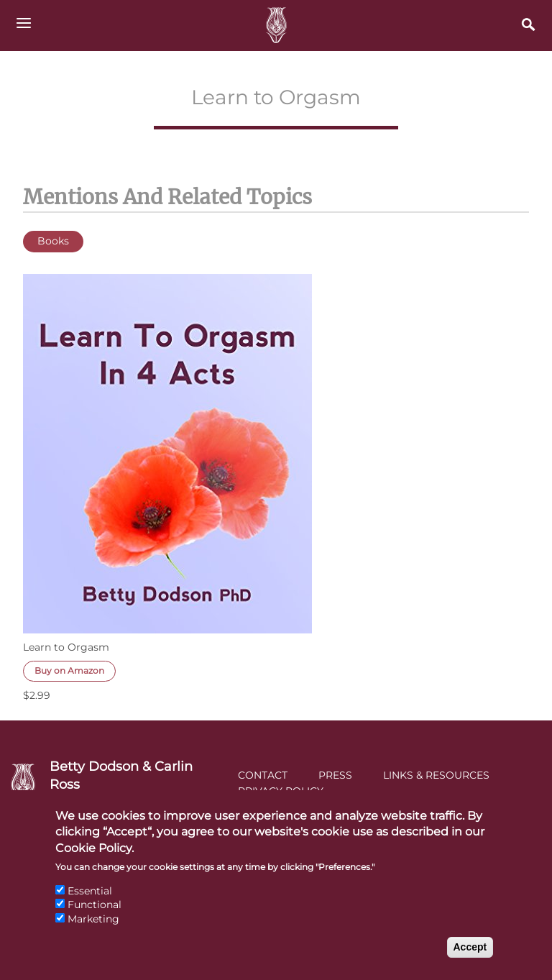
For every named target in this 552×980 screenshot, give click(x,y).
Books (53, 241)
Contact (263, 775)
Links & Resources (436, 775)
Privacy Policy (281, 791)
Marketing (93, 930)
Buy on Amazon (69, 670)
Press (335, 775)
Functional (95, 915)
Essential (90, 902)
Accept (470, 958)
